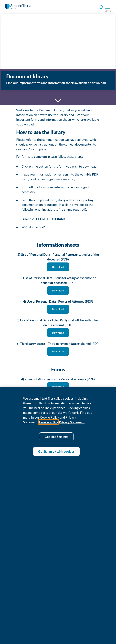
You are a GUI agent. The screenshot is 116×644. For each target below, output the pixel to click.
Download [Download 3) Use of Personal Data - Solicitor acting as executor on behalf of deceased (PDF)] (58, 290)
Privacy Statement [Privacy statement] (72, 424)
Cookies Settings (56, 439)
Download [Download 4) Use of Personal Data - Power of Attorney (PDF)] (58, 309)
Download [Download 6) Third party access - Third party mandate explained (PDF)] (58, 351)
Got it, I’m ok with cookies (56, 453)
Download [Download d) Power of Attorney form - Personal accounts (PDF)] (58, 387)
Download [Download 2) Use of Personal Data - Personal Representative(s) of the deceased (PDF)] (58, 267)
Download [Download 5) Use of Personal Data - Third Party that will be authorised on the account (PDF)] (58, 333)
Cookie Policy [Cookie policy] (49, 424)
